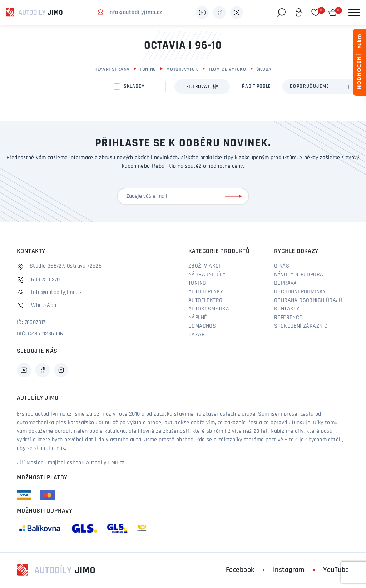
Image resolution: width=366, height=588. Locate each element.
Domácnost (204, 326)
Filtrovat (202, 87)
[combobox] (320, 87)
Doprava (286, 283)
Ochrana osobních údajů (308, 300)
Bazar (197, 335)
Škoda (264, 70)
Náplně (198, 318)
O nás (282, 266)
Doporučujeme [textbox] (310, 86)
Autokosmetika (209, 309)
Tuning (148, 70)
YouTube (336, 570)
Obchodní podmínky (300, 292)
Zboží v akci (204, 266)
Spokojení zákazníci (302, 326)
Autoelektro (205, 300)
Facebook (240, 570)
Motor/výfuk (182, 70)
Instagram (289, 570)
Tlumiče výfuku (227, 70)
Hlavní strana (112, 70)
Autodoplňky (206, 292)
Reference (288, 318)
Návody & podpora (299, 275)
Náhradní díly (207, 275)
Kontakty (287, 309)
